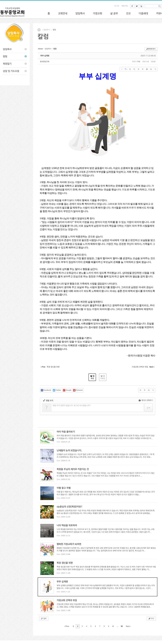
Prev (67, 626)
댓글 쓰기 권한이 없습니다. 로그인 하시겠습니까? (72, 406)
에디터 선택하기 (146, 400)
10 (113, 626)
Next (128, 626)
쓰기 (151, 619)
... (117, 626)
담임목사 (47, 30)
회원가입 (125, 6)
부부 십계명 (45, 56)
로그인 (117, 6)
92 (122, 626)
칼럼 (54, 30)
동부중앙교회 (45, 62)
